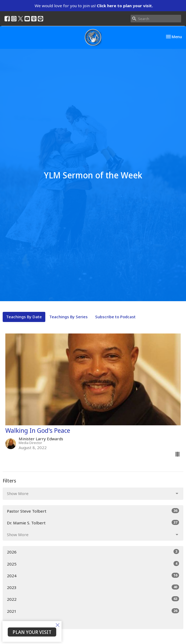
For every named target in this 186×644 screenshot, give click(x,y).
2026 (93, 552)
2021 (93, 611)
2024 (93, 576)
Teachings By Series (68, 317)
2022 (93, 599)
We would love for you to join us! (94, 6)
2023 (93, 587)
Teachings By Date (24, 317)
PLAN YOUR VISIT (32, 632)
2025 (93, 564)
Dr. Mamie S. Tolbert (93, 523)
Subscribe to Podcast (115, 317)
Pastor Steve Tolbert (93, 511)
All (9, 623)
